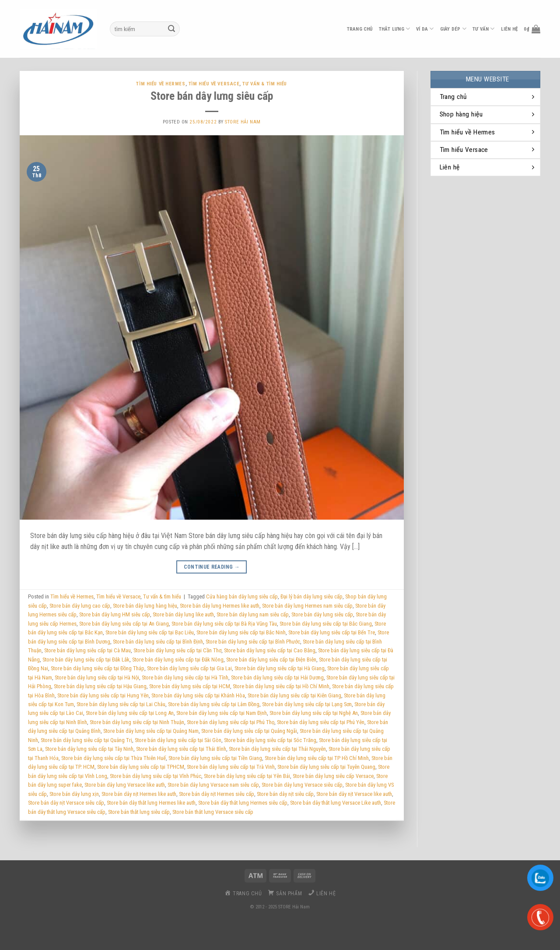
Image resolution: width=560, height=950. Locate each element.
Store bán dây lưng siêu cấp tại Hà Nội (97, 677)
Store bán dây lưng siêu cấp (212, 96)
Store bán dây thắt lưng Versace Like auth (336, 803)
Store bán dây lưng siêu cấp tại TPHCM (141, 767)
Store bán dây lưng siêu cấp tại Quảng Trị (86, 740)
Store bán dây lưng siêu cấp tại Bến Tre (332, 632)
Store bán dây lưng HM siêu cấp (115, 614)
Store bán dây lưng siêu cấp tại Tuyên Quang (326, 767)
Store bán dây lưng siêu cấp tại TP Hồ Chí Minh (317, 758)
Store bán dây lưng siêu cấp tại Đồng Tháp (98, 668)
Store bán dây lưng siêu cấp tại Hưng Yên (103, 695)
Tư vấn (484, 29)
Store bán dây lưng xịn (74, 794)
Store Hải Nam (243, 122)
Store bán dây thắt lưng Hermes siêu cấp (243, 803)
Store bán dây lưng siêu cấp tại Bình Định (158, 642)
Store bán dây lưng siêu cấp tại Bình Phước (253, 642)
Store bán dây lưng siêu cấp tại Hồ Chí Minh (281, 686)
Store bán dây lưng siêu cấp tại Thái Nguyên (277, 749)
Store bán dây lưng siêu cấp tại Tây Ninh (89, 749)
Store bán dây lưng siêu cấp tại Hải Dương (277, 677)
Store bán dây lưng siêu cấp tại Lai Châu (121, 704)
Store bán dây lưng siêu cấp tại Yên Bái (247, 776)
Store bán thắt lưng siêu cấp (139, 812)
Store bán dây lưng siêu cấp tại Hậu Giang (100, 686)
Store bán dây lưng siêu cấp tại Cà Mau (87, 650)
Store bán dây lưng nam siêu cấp (253, 614)
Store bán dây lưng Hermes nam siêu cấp (307, 606)
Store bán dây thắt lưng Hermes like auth (151, 803)
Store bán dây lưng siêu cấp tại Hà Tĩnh (185, 677)
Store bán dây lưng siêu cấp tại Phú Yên (321, 722)
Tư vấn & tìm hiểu (265, 84)
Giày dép (453, 29)
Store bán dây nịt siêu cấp (285, 794)
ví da (425, 29)
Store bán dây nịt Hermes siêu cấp (217, 794)
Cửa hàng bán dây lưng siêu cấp (242, 596)
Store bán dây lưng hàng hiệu (145, 606)
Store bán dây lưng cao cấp (80, 606)
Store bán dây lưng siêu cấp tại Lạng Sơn (307, 704)
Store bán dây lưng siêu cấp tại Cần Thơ (177, 650)
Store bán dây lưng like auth (183, 614)
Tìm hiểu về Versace (214, 84)
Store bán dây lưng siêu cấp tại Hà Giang (280, 668)
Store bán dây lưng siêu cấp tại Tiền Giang (215, 758)
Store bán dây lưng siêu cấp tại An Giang (124, 624)
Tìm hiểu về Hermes (161, 84)
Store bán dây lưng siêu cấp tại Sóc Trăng (270, 740)
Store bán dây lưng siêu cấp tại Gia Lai (189, 668)
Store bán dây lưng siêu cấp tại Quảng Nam (151, 731)
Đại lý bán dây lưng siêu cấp (311, 596)
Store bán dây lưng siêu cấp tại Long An (130, 713)
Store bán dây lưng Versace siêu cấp (302, 785)
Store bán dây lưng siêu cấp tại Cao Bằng (270, 650)
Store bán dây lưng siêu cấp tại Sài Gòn (178, 740)
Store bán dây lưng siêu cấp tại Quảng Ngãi (249, 731)
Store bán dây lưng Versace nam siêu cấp (213, 785)
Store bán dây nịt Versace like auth (354, 794)
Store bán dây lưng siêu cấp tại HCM (190, 686)
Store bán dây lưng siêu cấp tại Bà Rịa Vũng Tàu (224, 624)
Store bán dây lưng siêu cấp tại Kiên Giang (294, 695)
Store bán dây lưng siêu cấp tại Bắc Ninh (241, 632)
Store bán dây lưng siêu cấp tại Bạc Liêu (150, 632)
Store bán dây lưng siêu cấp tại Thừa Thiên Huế (114, 758)
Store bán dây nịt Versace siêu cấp (66, 803)
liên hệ (509, 29)
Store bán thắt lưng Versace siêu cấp (213, 812)
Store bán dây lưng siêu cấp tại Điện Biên (271, 660)
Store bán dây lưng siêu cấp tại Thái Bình (181, 749)
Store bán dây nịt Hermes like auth (139, 794)
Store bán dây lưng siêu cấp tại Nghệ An (314, 713)
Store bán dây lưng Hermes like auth (220, 606)
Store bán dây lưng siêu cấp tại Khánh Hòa (198, 695)
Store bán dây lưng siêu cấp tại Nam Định (222, 713)
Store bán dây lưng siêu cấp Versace (333, 776)
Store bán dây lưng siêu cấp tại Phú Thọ (231, 722)
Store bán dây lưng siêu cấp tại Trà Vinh (231, 767)
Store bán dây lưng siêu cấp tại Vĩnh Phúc (156, 776)
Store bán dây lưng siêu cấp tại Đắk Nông (178, 660)
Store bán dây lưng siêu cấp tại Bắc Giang (326, 624)
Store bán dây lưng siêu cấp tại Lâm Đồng (214, 704)
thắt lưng (394, 29)
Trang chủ (360, 29)
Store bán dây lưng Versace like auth (125, 785)
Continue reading (212, 567)
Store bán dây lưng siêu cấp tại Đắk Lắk (86, 660)
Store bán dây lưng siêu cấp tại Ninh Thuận (137, 722)
